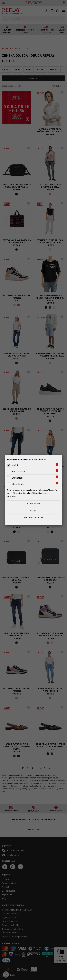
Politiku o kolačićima (29, 493)
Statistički (17, 478)
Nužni (15, 465)
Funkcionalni (18, 472)
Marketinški (18, 484)
